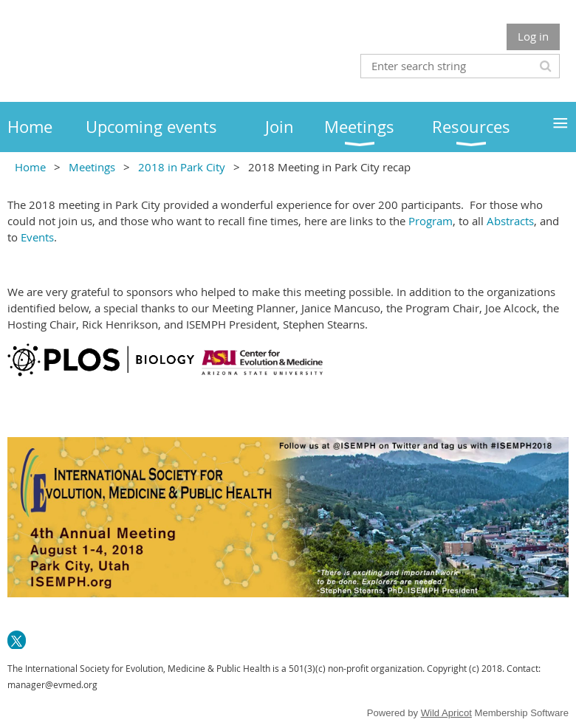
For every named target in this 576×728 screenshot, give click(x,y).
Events (37, 237)
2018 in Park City (182, 167)
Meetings (92, 167)
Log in (533, 36)
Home (30, 167)
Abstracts (510, 221)
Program (431, 221)
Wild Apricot (446, 713)
